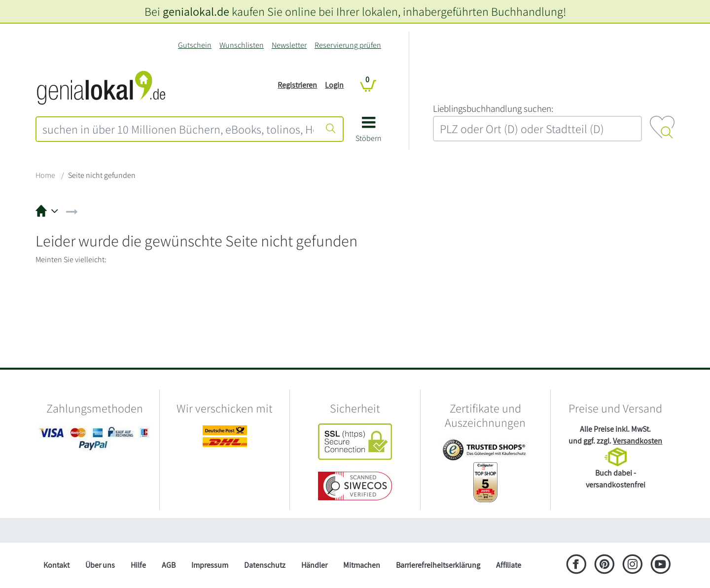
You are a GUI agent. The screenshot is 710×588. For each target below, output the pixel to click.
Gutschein (195, 45)
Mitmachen (362, 565)
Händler (314, 565)
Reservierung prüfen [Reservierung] (348, 45)
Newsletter (289, 45)
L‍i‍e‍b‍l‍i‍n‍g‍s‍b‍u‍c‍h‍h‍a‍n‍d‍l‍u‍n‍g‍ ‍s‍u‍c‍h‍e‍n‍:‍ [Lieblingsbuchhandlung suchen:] (493, 108)
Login (334, 85)
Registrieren (297, 85)
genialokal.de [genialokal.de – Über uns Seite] (196, 11)
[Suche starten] (331, 129)
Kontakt (56, 565)
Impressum (210, 565)
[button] (369, 133)
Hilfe (138, 565)
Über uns (100, 565)
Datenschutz (265, 565)
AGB (169, 565)
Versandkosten (638, 441)
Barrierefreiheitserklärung (438, 565)
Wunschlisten (242, 45)
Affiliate (509, 565)
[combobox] (178, 129)
